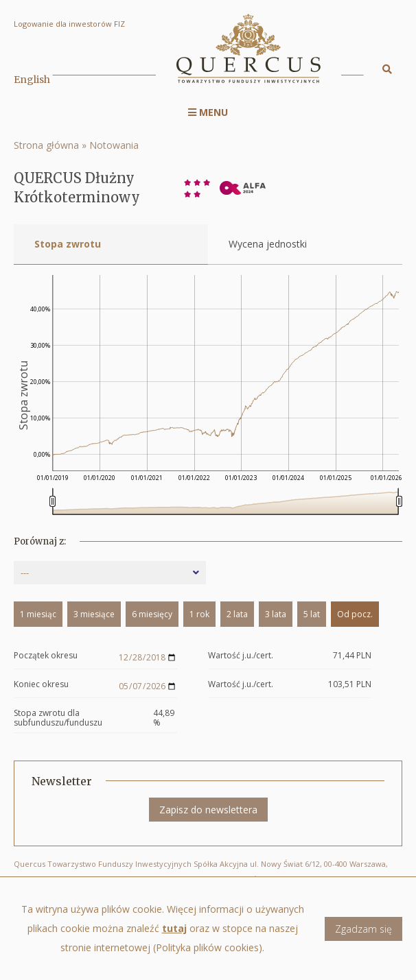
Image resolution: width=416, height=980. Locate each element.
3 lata (276, 614)
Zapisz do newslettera (208, 810)
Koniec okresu (41, 685)
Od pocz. (355, 614)
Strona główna (46, 145)
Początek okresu (46, 656)
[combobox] (110, 573)
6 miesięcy (152, 614)
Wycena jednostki (268, 244)
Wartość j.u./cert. (241, 656)
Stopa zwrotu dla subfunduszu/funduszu (58, 718)
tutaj (174, 928)
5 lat (312, 614)
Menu (208, 112)
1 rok (199, 614)
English (32, 80)
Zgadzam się (363, 929)
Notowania (114, 145)
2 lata (237, 614)
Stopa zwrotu (68, 244)
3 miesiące (94, 614)
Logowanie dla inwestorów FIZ (69, 24)
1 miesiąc (38, 614)
